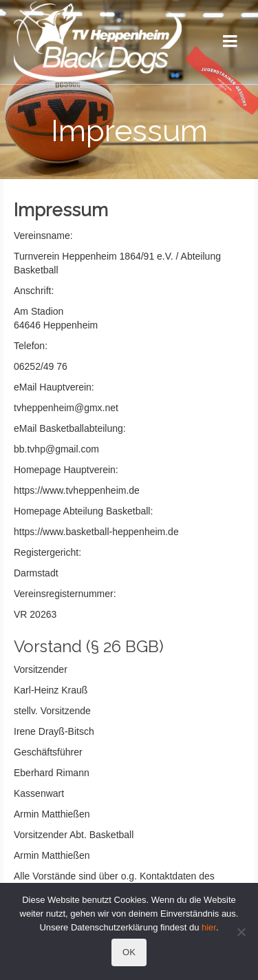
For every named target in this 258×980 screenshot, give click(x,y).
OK (129, 952)
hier (209, 927)
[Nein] (241, 932)
